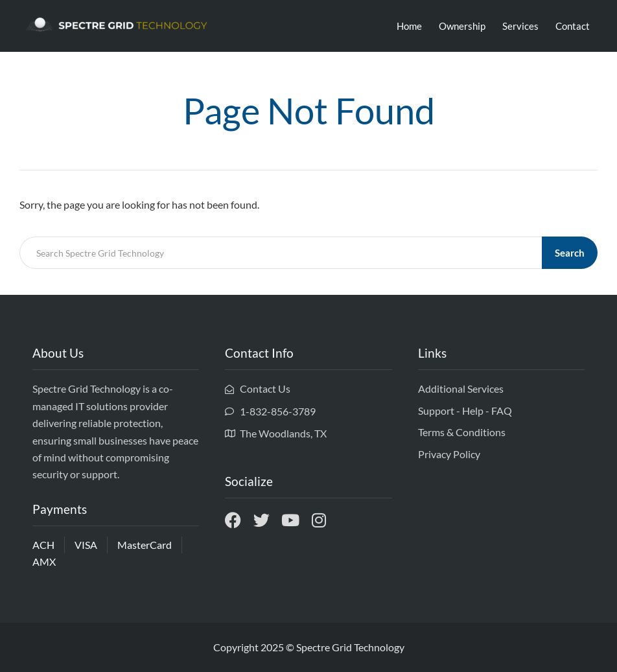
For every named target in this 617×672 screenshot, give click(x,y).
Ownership (462, 26)
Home (409, 26)
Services (520, 26)
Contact (573, 26)
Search (570, 253)
